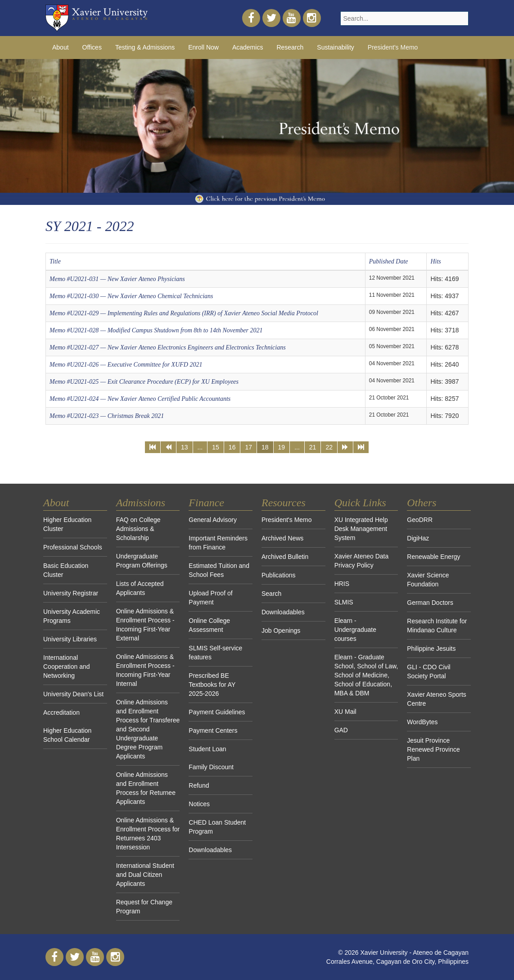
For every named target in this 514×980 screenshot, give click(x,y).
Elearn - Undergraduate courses (355, 630)
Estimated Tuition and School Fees (219, 570)
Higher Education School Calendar (67, 735)
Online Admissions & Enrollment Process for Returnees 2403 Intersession (148, 834)
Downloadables (210, 850)
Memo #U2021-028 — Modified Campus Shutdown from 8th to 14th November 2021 (156, 330)
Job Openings (281, 631)
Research (290, 47)
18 (265, 447)
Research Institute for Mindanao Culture (437, 626)
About (61, 47)
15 (216, 447)
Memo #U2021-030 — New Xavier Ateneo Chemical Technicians (131, 296)
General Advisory (213, 520)
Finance (206, 503)
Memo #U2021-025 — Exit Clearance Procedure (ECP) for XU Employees (144, 382)
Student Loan (207, 749)
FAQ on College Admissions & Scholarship (138, 529)
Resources (284, 503)
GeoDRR (420, 520)
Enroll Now (203, 47)
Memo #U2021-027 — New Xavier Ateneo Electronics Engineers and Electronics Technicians (168, 347)
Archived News (282, 538)
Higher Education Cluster (67, 524)
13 (185, 447)
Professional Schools (73, 547)
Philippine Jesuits (431, 649)
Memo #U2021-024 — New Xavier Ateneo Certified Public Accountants (140, 399)
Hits (435, 261)
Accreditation (61, 712)
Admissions (141, 503)
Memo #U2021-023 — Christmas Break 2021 (107, 416)
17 (248, 447)
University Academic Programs (72, 616)
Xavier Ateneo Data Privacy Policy (362, 561)
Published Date (389, 261)
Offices (92, 47)
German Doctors (430, 603)
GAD (341, 730)
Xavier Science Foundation (428, 580)
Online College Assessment (209, 625)
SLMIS (344, 602)
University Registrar (71, 593)
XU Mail (345, 712)
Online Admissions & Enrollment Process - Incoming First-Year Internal (145, 670)
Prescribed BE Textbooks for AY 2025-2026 (212, 685)
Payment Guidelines (217, 712)
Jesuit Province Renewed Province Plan (433, 749)
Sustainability (336, 47)
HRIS (342, 584)
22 (329, 447)
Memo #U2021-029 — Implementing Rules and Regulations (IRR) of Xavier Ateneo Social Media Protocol (184, 313)
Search (271, 594)
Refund (199, 785)
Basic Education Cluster (66, 570)
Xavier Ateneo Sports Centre (437, 699)
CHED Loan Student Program (217, 827)
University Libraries (70, 639)
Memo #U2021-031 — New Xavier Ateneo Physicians (117, 279)
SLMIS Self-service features (215, 653)
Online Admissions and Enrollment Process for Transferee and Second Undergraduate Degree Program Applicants (148, 729)
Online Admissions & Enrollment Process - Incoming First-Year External (145, 625)
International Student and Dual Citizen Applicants (145, 875)
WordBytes (422, 722)
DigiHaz (418, 538)
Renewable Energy (433, 557)
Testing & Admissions (145, 47)
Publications (279, 575)
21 (313, 447)
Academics (248, 47)
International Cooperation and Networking (67, 667)
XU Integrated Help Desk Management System (361, 529)
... (200, 447)
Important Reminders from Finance (218, 543)
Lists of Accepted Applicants (140, 588)
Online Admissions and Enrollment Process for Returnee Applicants (146, 788)
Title (55, 261)
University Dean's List (73, 694)
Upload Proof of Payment (210, 598)
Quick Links (360, 503)
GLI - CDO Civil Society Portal (428, 671)
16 (232, 447)
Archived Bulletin (285, 557)
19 (282, 447)
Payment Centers (213, 730)
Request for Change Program (144, 907)
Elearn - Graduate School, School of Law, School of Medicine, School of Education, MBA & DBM (366, 675)
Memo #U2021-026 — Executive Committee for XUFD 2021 (126, 365)
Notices (199, 804)
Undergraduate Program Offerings (142, 561)
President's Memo (393, 47)
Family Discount (211, 767)
